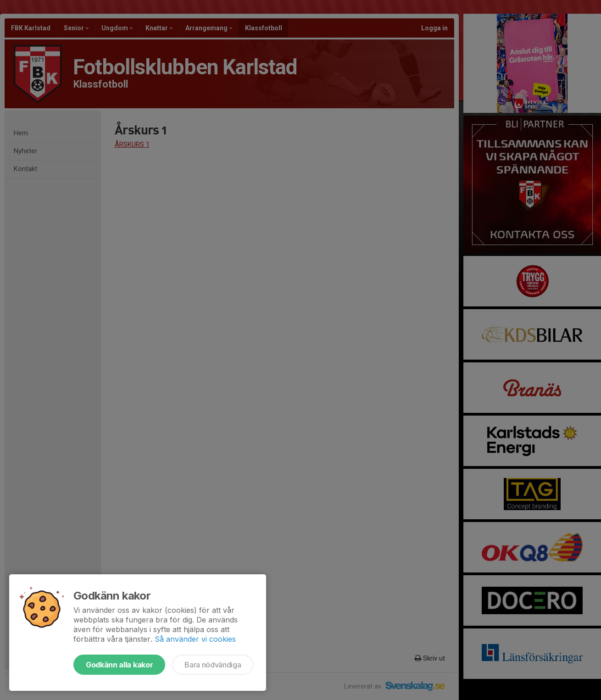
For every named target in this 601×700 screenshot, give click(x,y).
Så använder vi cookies (195, 639)
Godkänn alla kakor (119, 665)
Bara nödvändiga (213, 665)
